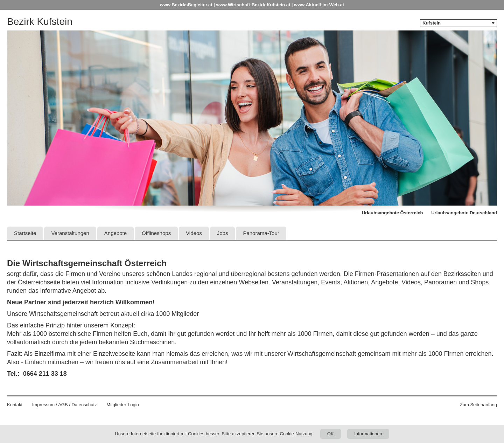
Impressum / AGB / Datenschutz (65, 405)
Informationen (368, 434)
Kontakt (15, 405)
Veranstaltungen (70, 233)
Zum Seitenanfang (478, 405)
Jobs (223, 233)
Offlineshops (156, 233)
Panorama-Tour (261, 233)
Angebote (115, 233)
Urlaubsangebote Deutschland (464, 213)
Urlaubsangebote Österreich (393, 213)
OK (331, 434)
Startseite (25, 233)
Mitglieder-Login (123, 405)
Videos (194, 233)
